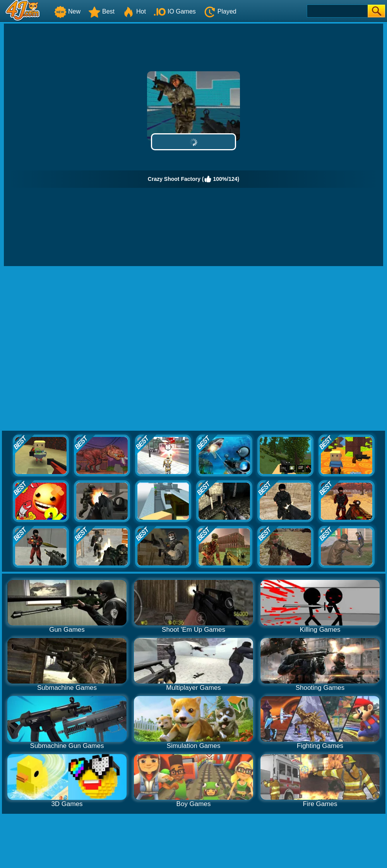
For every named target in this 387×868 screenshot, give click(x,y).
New (67, 11)
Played (220, 11)
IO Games (175, 11)
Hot (134, 11)
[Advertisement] (79, 349)
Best (101, 11)
